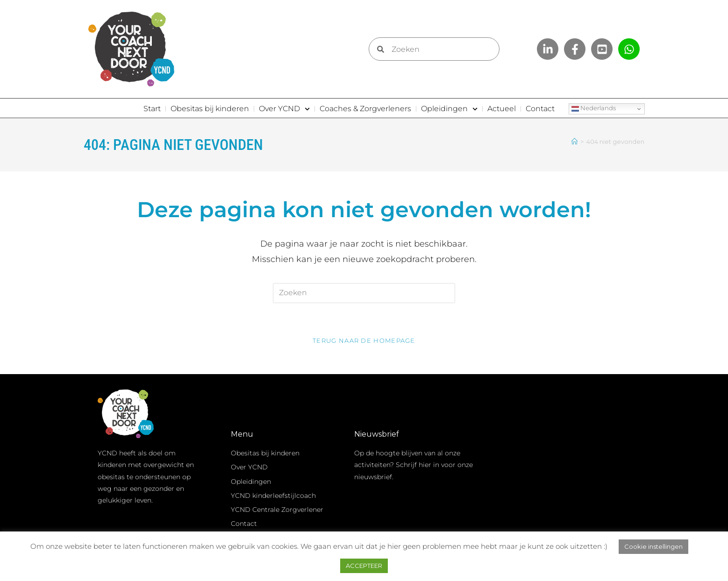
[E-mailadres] (563, 445)
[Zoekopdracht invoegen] (364, 293)
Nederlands (594, 109)
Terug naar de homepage (364, 340)
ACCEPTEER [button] (364, 566)
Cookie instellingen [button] (653, 546)
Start (152, 109)
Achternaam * (535, 486)
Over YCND (284, 109)
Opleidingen (449, 109)
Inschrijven (562, 520)
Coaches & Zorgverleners (365, 109)
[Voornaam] (563, 471)
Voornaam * (532, 459)
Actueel (502, 109)
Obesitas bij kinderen (210, 109)
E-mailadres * (534, 432)
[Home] (575, 142)
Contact (540, 109)
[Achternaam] (563, 499)
